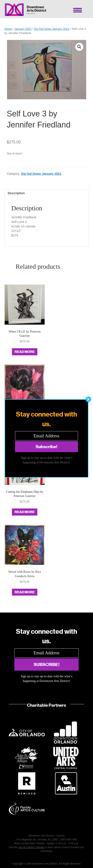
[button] (88, 399)
